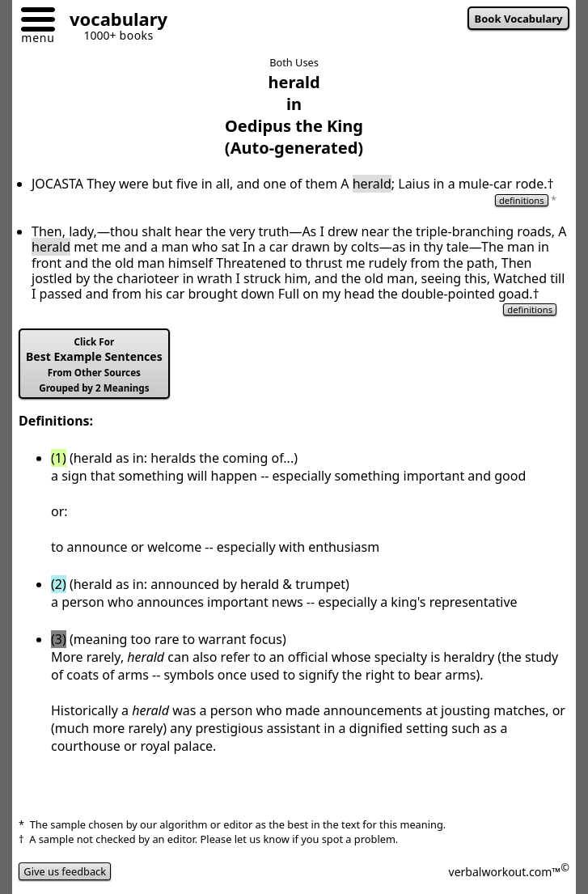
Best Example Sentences (94, 365)
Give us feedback (65, 871)
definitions (522, 200)
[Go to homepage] (112, 21)
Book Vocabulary (519, 19)
